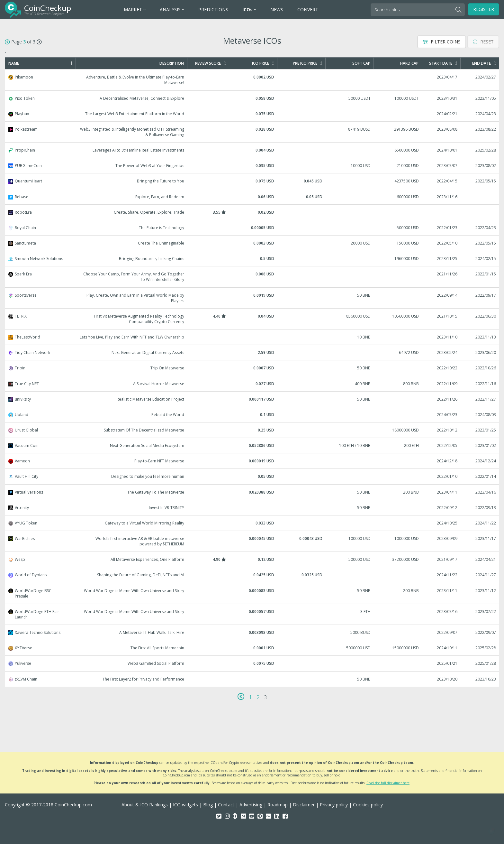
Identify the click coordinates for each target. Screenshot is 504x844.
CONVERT (308, 9)
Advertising (251, 805)
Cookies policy (368, 805)
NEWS (277, 9)
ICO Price (263, 63)
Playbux (252, 114)
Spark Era (252, 277)
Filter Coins (442, 42)
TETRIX (252, 319)
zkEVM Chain (252, 679)
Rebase (252, 197)
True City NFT (252, 384)
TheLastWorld (252, 337)
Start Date (443, 63)
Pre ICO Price (307, 63)
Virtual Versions (252, 492)
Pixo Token (252, 98)
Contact (226, 805)
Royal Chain (252, 228)
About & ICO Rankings (145, 805)
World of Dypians (252, 575)
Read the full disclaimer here (388, 783)
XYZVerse (252, 648)
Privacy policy (334, 805)
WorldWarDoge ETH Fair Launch (252, 614)
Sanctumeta (252, 243)
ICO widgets (185, 805)
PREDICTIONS (213, 9)
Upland (252, 415)
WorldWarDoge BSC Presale (252, 593)
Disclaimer (304, 805)
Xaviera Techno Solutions (252, 632)
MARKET (135, 9)
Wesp (252, 559)
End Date (484, 63)
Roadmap (278, 805)
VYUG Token (252, 523)
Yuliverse (252, 663)
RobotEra (252, 212)
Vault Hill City (252, 476)
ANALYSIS (172, 9)
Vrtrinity (252, 508)
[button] (491, 831)
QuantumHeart (252, 181)
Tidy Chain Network (252, 352)
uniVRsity (252, 399)
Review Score (210, 63)
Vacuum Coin (252, 445)
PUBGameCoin (252, 166)
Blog (208, 805)
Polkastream (252, 132)
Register (484, 9)
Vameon (252, 461)
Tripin (252, 368)
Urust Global (252, 430)
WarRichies (252, 541)
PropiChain (252, 150)
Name (40, 63)
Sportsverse (252, 298)
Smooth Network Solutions (252, 259)
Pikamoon (252, 80)
